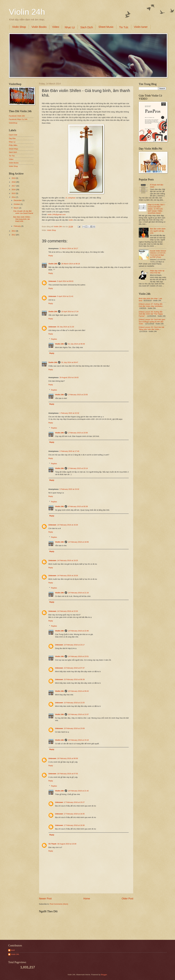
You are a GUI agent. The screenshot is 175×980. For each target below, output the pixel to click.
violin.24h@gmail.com (56, 214)
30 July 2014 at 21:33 (66, 327)
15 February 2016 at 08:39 (74, 679)
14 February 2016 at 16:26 (68, 525)
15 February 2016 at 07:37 (74, 668)
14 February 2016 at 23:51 (78, 656)
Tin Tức (124, 27)
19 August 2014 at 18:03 (69, 377)
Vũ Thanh (52, 844)
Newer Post (45, 899)
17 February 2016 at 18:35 (74, 814)
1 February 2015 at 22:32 (69, 413)
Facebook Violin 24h (17, 116)
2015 (14, 193)
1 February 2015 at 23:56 (78, 433)
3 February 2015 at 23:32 (69, 489)
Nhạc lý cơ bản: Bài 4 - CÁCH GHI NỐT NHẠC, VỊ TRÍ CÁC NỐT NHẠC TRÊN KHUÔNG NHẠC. (157, 209)
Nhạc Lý (70, 27)
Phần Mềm (13, 145)
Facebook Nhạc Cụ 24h (18, 119)
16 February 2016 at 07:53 (68, 774)
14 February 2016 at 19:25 (68, 560)
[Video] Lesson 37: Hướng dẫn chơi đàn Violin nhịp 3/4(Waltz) (151, 305)
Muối (13, 950)
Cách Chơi (13, 135)
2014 (14, 197)
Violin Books (39, 27)
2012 (14, 235)
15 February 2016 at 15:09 (74, 728)
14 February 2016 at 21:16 (78, 593)
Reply (51, 256)
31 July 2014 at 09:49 (76, 344)
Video (56, 27)
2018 (14, 182)
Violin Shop (19, 27)
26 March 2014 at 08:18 (71, 264)
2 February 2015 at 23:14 (78, 468)
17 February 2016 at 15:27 (74, 802)
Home (87, 899)
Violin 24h (27, 12)
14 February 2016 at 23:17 (74, 645)
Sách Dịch (87, 27)
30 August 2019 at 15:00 (67, 844)
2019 (14, 178)
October (17, 204)
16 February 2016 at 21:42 (78, 791)
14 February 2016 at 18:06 (78, 542)
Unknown (52, 281)
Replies (54, 339)
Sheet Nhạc (13, 149)
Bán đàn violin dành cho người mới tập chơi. (158, 231)
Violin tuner (141, 27)
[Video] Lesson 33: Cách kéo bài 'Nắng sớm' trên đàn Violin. (151, 328)
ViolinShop (13, 123)
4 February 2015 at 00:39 (78, 506)
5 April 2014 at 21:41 (65, 296)
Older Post (127, 899)
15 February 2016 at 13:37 (78, 714)
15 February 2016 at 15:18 (78, 740)
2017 (14, 186)
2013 (14, 231)
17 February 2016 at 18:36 (74, 825)
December (18, 200)
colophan (72, 198)
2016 (14, 190)
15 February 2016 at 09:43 (78, 691)
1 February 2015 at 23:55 (78, 395)
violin (71, 220)
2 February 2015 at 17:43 (69, 451)
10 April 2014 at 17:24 (70, 312)
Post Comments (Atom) (59, 904)
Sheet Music (106, 27)
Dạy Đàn (12, 138)
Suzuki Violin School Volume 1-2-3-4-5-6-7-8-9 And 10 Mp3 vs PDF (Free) (158, 254)
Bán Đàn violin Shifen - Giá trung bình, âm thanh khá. (22, 219)
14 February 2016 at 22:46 (78, 631)
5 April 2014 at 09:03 (65, 281)
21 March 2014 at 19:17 (69, 248)
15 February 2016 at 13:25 (74, 703)
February (17, 226)
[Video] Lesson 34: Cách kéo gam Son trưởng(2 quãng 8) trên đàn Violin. (152, 322)
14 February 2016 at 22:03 (68, 611)
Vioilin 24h (58, 227)
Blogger (104, 975)
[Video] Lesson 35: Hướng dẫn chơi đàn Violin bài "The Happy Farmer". (151, 314)
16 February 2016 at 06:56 (68, 758)
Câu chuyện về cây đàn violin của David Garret (23, 212)
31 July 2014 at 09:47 (70, 362)
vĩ (66, 198)
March (16, 208)
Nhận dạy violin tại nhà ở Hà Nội (157, 272)
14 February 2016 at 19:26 (68, 576)
